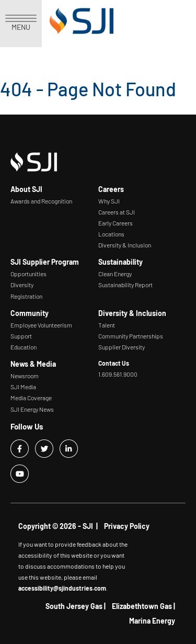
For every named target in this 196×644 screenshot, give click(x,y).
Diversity (22, 285)
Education (24, 347)
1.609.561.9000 (118, 374)
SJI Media (23, 387)
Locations (111, 234)
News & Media (33, 364)
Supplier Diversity (122, 347)
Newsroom (25, 376)
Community (30, 313)
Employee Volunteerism (41, 325)
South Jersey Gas (74, 606)
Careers (111, 189)
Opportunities (28, 274)
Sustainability (120, 262)
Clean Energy (115, 274)
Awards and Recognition (41, 201)
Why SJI (109, 201)
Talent (107, 325)
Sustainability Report (125, 285)
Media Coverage (31, 398)
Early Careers (116, 223)
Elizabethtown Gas (142, 606)
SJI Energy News (32, 409)
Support (21, 336)
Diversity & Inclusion (125, 245)
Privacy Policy (127, 526)
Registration (26, 296)
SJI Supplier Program (45, 262)
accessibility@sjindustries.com (62, 588)
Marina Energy (152, 621)
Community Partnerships (131, 336)
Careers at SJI (117, 212)
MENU (21, 23)
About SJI (26, 189)
